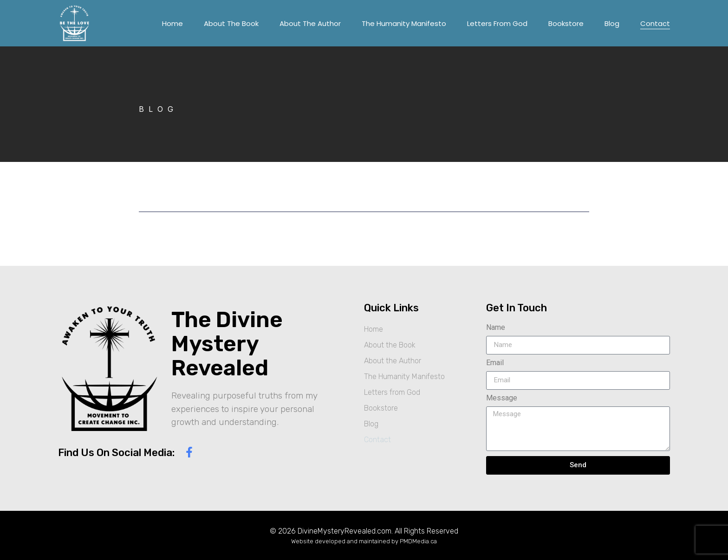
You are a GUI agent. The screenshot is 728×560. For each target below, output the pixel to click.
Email (495, 363)
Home (172, 23)
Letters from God (497, 23)
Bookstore (566, 23)
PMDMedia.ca (418, 541)
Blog (612, 23)
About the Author (310, 23)
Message (502, 398)
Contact (655, 23)
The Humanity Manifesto (404, 23)
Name (496, 328)
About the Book (231, 23)
